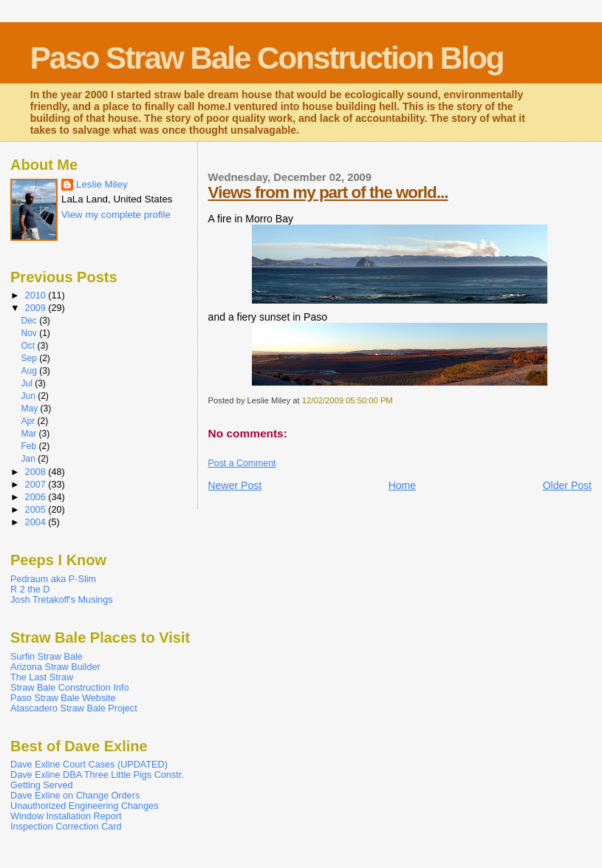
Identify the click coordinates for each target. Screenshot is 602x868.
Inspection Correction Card (66, 827)
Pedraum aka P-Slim (53, 579)
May (30, 409)
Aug (30, 371)
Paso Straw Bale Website (63, 698)
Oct (29, 346)
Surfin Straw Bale (47, 657)
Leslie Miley (102, 184)
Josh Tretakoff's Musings (62, 600)
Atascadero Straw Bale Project (74, 708)
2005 (37, 510)
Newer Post (235, 485)
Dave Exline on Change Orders (75, 796)
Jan (29, 459)
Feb (30, 446)
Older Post (567, 485)
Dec (30, 321)
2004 (37, 522)
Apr (29, 421)
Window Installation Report (66, 816)
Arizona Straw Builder (55, 667)
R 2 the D (30, 590)
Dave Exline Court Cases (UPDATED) (89, 765)
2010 (37, 295)
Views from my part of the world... (328, 192)
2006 (37, 497)
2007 (37, 485)
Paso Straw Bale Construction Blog (267, 58)
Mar (30, 434)
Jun (29, 396)
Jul (28, 383)
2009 (37, 308)
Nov (30, 333)
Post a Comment (242, 463)
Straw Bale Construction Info (69, 688)
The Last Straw (42, 677)
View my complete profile (116, 215)
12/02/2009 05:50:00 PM (348, 400)
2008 (37, 472)
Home (402, 485)
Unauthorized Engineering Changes (85, 806)
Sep (30, 358)
